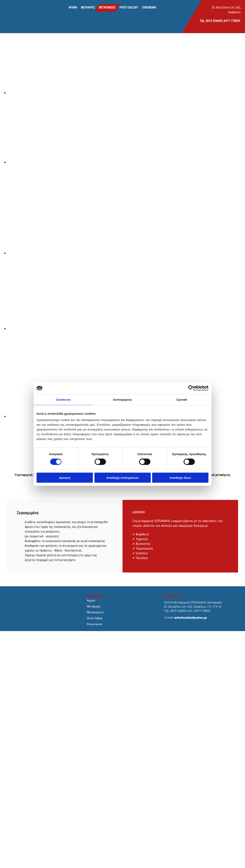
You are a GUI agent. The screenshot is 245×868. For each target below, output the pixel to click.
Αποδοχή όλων (180, 477)
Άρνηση (65, 477)
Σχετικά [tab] (182, 400)
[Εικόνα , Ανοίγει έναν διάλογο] (126, 93)
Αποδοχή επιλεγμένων (123, 477)
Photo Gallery (129, 7)
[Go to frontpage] (17, 12)
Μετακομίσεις (107, 7)
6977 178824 (232, 21)
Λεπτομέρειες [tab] (123, 400)
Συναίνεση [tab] (63, 400)
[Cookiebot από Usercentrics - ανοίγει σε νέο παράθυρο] (191, 388)
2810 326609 (214, 21)
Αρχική (73, 7)
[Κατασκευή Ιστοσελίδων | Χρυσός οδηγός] (167, 625)
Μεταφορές (88, 7)
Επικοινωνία (149, 7)
